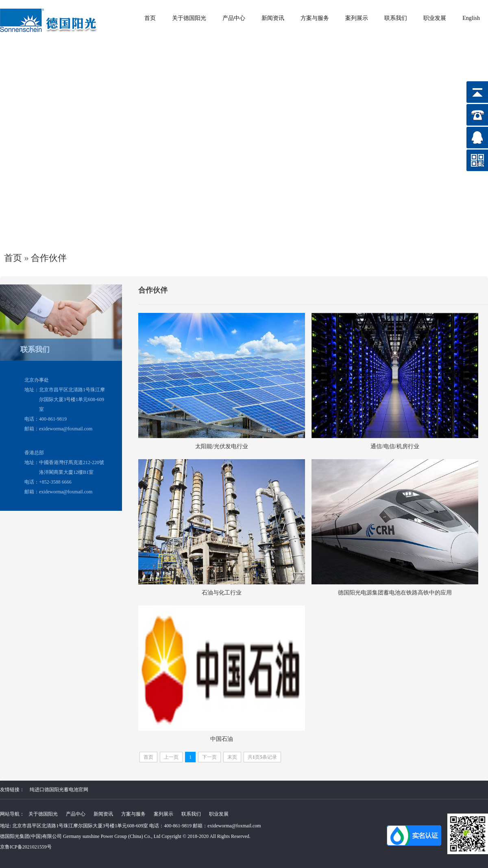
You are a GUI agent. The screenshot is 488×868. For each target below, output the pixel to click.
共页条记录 (262, 757)
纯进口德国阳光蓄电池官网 (59, 790)
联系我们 (396, 18)
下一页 (209, 757)
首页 (150, 18)
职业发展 (435, 18)
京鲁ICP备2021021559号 (26, 847)
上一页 (171, 757)
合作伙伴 (49, 258)
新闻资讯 (273, 18)
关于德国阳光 (189, 18)
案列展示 (357, 18)
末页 (232, 757)
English (471, 18)
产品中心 (234, 18)
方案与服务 (315, 18)
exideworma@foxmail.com (234, 826)
